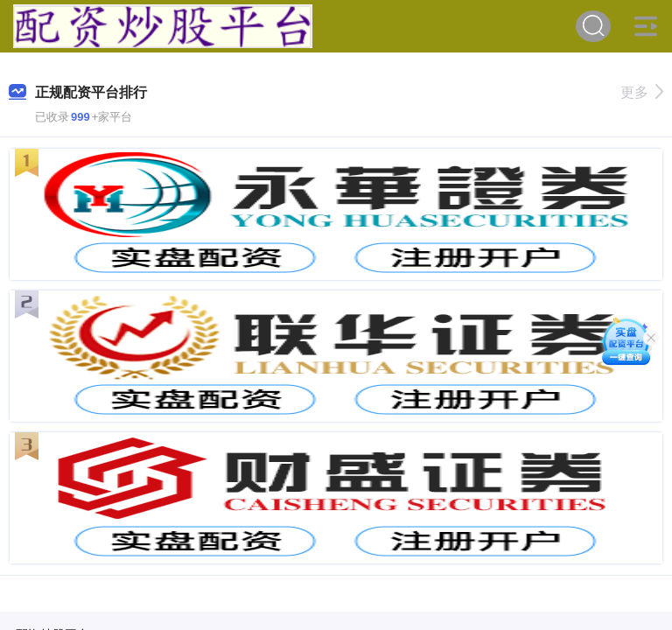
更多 (642, 92)
